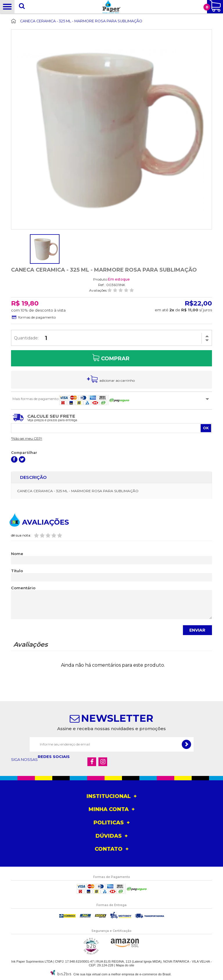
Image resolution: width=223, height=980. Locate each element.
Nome (17, 554)
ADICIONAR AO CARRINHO (117, 380)
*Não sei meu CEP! (27, 438)
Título (17, 571)
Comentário (23, 588)
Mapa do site (125, 965)
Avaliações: (98, 290)
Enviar (197, 630)
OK (206, 428)
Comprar (115, 359)
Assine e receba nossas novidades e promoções (111, 729)
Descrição (33, 477)
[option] (45, 249)
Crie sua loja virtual (87, 974)
